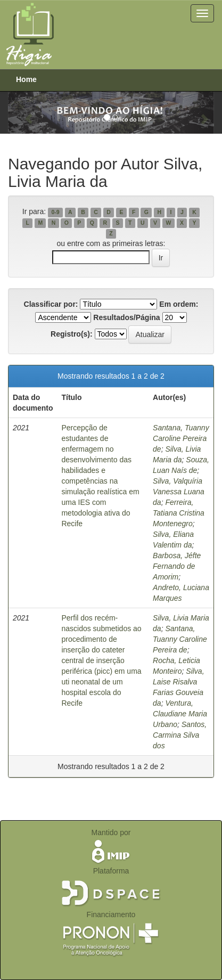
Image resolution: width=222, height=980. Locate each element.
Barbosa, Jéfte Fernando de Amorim (177, 566)
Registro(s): (72, 334)
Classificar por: (51, 304)
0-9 (55, 212)
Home (26, 79)
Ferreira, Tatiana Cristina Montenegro (179, 513)
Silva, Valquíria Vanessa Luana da (179, 492)
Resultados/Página (126, 317)
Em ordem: (179, 304)
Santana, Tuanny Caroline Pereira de (181, 438)
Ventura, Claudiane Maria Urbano (180, 714)
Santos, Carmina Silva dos (180, 735)
